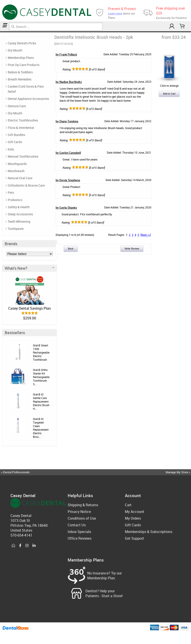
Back (71, 249)
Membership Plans (21, 58)
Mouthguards (17, 164)
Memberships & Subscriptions (149, 532)
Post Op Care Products (24, 65)
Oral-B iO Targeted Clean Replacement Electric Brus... (41, 428)
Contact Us (77, 525)
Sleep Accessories (20, 214)
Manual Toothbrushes (23, 156)
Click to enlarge (169, 84)
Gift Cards (15, 142)
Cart (128, 505)
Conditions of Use (82, 518)
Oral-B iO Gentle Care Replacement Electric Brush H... (41, 401)
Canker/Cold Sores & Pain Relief (26, 89)
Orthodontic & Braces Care (26, 185)
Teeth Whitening (19, 221)
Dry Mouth (15, 50)
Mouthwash (16, 171)
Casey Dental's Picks (22, 43)
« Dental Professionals (15, 472)
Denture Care (17, 106)
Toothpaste (16, 229)
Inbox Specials (79, 532)
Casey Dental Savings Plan (29, 308)
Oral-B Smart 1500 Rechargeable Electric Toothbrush (41, 352)
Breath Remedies (20, 79)
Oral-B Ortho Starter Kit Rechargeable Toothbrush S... (41, 377)
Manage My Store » (178, 472)
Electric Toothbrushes (3, 32)
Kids (11, 149)
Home (1, 32)
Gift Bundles (16, 135)
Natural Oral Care (20, 178)
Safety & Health (19, 207)
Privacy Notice (79, 512)
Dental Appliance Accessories (28, 99)
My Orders (133, 518)
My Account (135, 512)
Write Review (132, 249)
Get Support (134, 538)
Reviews (5, 32)
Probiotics (15, 200)
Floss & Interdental (21, 128)
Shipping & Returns (83, 505)
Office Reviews (80, 538)
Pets (11, 192)
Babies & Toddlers (20, 72)
